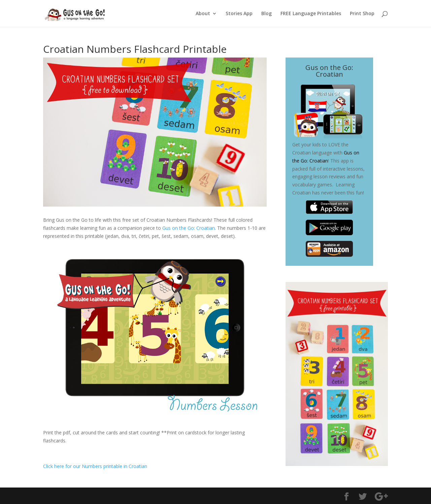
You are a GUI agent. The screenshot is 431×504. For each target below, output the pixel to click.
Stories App (239, 14)
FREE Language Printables (311, 14)
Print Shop (362, 14)
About (203, 14)
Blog (267, 14)
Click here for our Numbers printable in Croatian (95, 466)
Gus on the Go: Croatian (189, 228)
